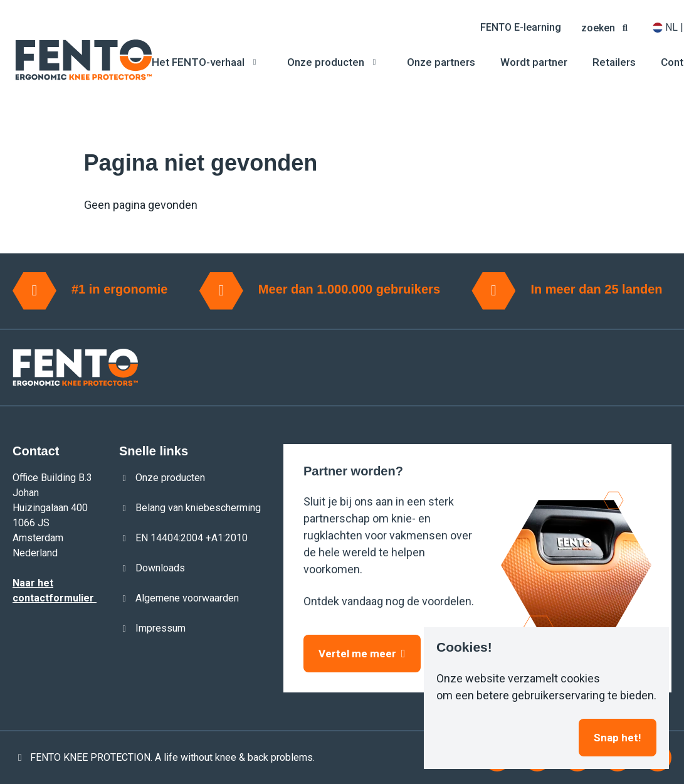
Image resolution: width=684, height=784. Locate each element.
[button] (607, 28)
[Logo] (83, 60)
